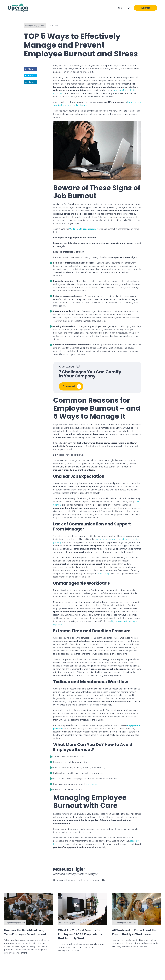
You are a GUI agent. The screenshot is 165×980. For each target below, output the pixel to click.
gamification (92, 784)
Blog (120, 8)
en (129, 8)
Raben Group (103, 574)
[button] (31, 69)
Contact (146, 8)
